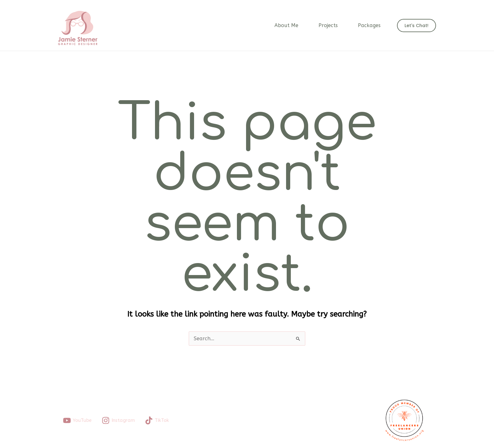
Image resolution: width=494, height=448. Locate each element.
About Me (286, 25)
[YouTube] (77, 420)
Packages (369, 25)
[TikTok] (157, 420)
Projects (328, 25)
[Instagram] (118, 420)
